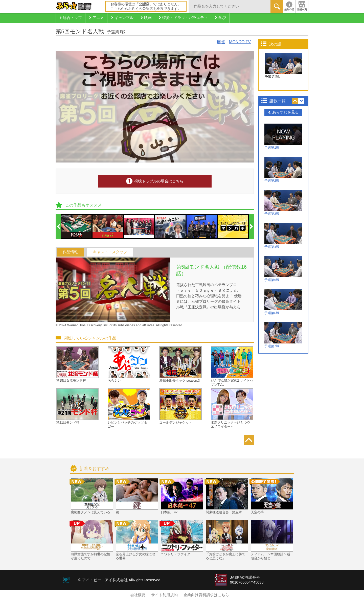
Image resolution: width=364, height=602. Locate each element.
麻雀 (221, 42)
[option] (77, 226)
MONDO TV (240, 42)
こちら (116, 9)
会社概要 (138, 595)
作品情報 (70, 252)
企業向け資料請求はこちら (206, 595)
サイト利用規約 (164, 595)
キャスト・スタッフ (110, 252)
